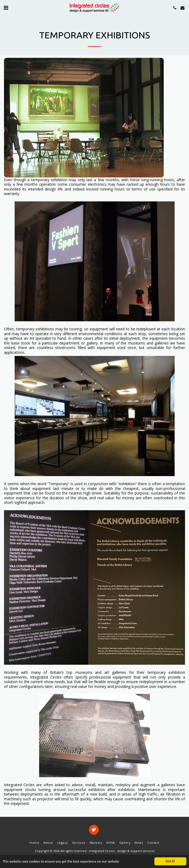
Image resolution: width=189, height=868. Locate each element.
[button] (6, 8)
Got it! (170, 861)
